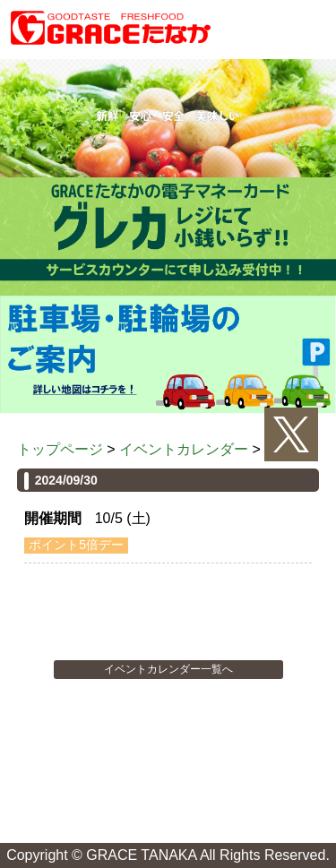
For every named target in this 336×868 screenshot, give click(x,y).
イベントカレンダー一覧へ (168, 669)
